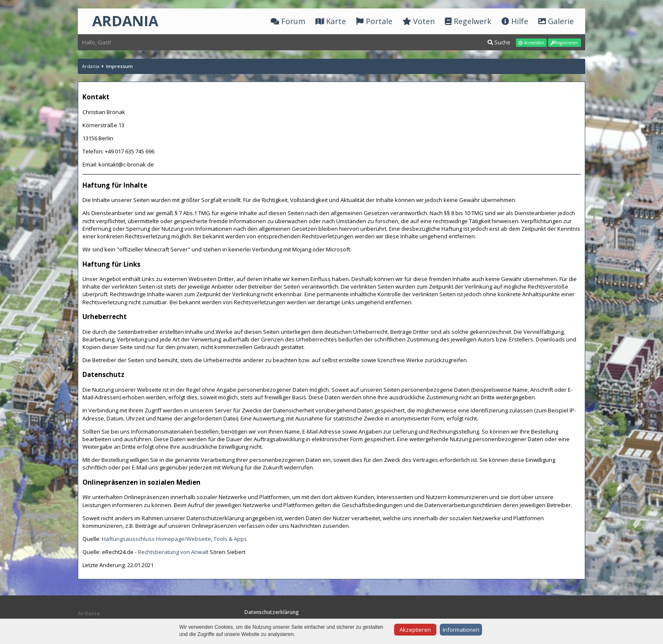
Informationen (461, 630)
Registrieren (564, 43)
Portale (374, 21)
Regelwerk (468, 21)
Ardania (91, 66)
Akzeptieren (415, 630)
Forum (288, 21)
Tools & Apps (230, 539)
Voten (419, 21)
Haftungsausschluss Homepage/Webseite (156, 539)
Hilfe (515, 21)
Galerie (556, 21)
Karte (331, 21)
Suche (499, 42)
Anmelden (531, 43)
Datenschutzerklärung (272, 612)
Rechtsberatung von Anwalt (173, 552)
